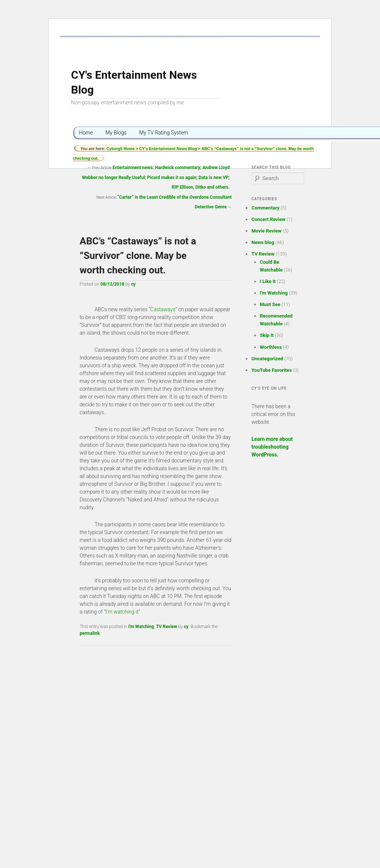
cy (133, 284)
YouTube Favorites (272, 370)
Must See (270, 304)
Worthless (271, 347)
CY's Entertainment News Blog (168, 149)
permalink (90, 633)
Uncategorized (267, 359)
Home (86, 133)
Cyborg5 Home (121, 149)
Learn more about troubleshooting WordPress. (272, 447)
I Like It (268, 281)
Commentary (265, 208)
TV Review (166, 627)
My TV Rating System (164, 133)
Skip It (267, 335)
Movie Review (266, 231)
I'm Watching (141, 627)
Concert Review (268, 219)
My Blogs (116, 133)
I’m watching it (122, 612)
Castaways (163, 309)
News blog (263, 242)
